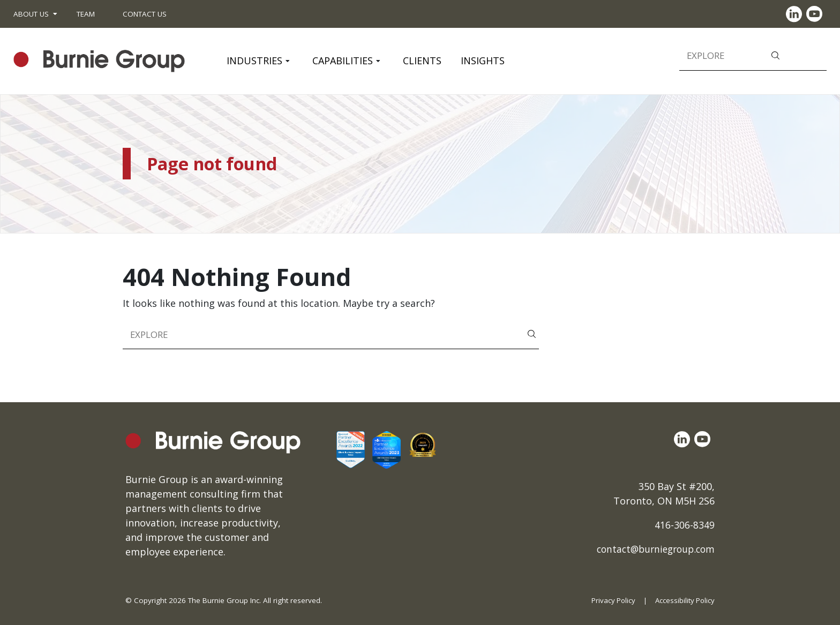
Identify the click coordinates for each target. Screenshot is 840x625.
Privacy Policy (611, 600)
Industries (254, 61)
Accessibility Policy (684, 600)
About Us (31, 14)
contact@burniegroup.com (652, 549)
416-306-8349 (685, 525)
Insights (483, 61)
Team (86, 14)
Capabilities (343, 61)
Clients (422, 61)
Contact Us (145, 14)
